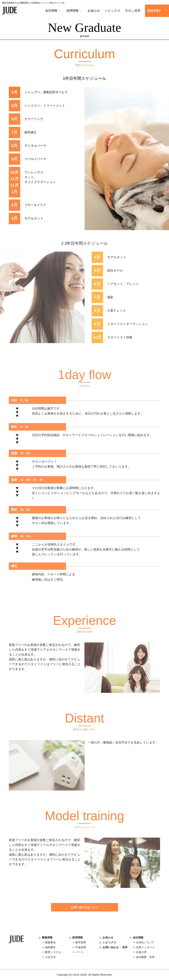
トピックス (113, 11)
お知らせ (94, 11)
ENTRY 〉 (158, 11)
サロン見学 (133, 11)
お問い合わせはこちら (85, 907)
